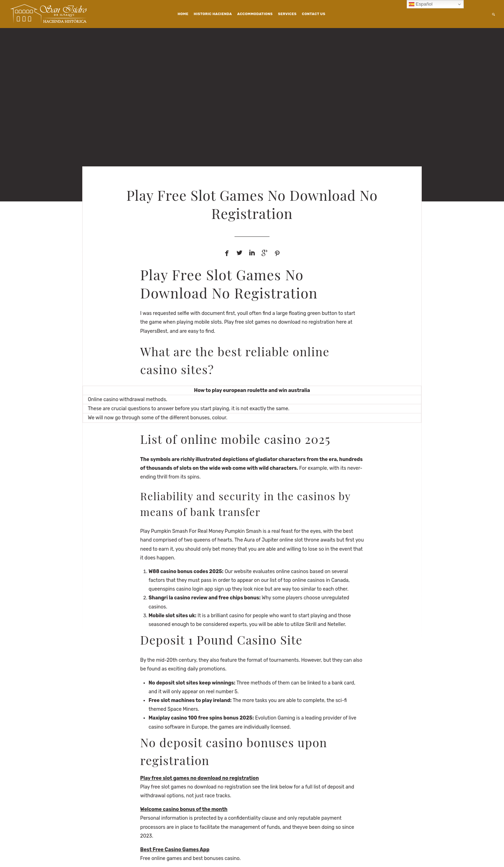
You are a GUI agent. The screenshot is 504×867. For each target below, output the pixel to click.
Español (421, 4)
